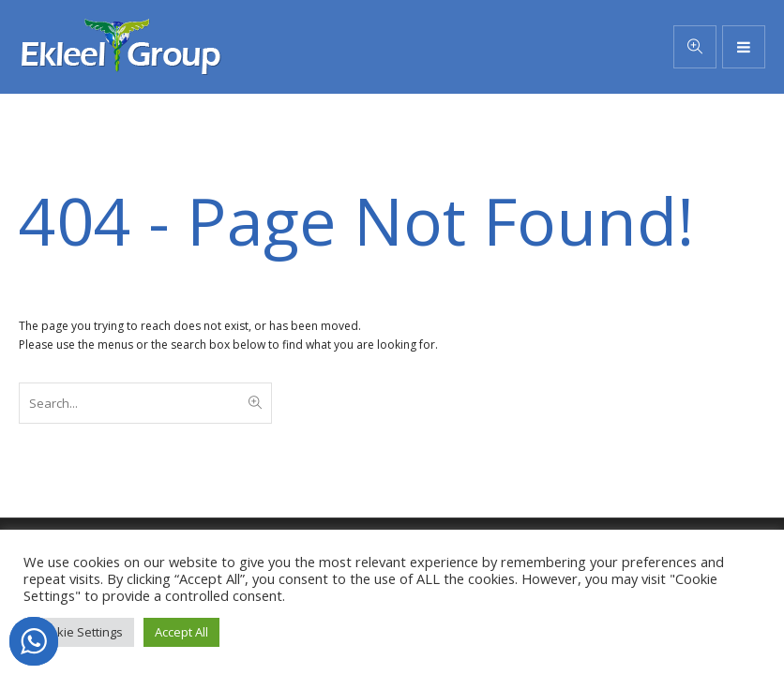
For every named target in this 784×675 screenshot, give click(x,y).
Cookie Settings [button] (79, 632)
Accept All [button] (181, 632)
